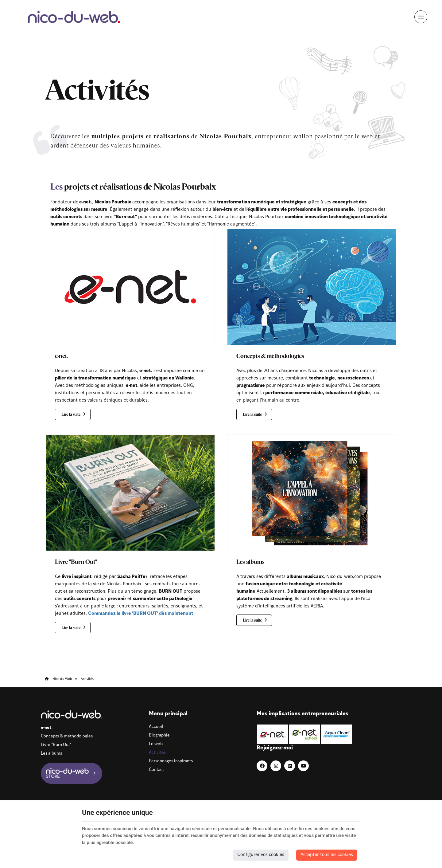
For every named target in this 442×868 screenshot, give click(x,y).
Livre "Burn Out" (76, 562)
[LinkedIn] (350, 734)
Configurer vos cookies (261, 855)
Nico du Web (60, 679)
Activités (143, 754)
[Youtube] (364, 734)
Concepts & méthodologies (270, 357)
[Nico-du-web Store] (74, 775)
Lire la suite (72, 415)
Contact (142, 771)
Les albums (250, 562)
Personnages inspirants (156, 763)
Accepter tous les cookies (327, 855)
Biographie (145, 737)
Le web (141, 746)
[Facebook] (322, 734)
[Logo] (75, 17)
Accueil (142, 728)
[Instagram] (336, 734)
